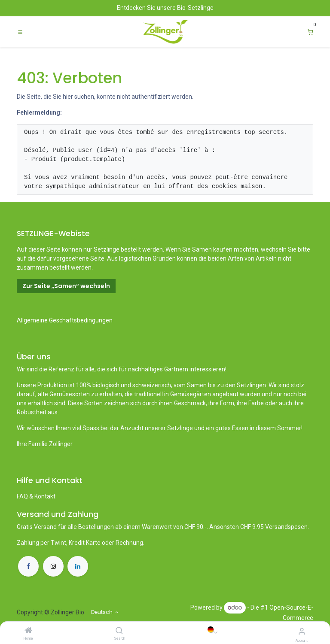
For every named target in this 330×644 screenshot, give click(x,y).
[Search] (119, 631)
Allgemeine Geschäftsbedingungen (65, 320)
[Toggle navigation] (20, 32)
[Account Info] (302, 631)
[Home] (28, 631)
